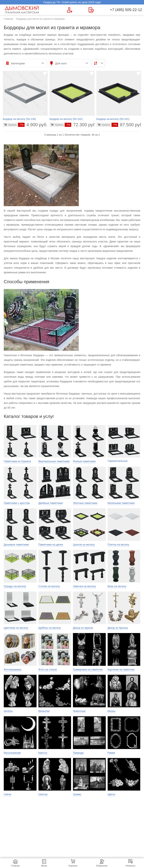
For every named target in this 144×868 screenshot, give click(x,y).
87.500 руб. (128, 125)
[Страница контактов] (91, 10)
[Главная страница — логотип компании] (22, 10)
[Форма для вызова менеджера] (70, 10)
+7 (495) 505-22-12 (126, 10)
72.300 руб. (81, 125)
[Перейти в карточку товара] (10, 125)
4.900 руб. (33, 125)
